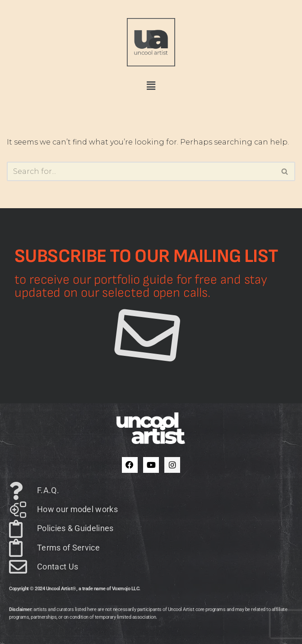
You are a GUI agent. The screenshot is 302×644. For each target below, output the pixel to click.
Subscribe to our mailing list (146, 256)
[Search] (141, 171)
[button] (151, 86)
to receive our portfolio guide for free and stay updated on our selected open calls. (141, 286)
